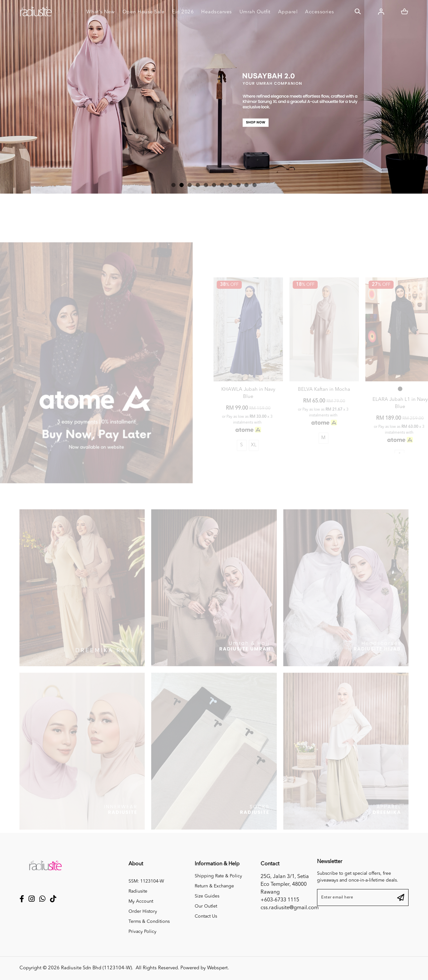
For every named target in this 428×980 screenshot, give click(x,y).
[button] (173, 185)
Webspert (217, 968)
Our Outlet (206, 906)
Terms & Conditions (149, 922)
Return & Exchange (214, 886)
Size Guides (207, 896)
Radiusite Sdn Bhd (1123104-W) (96, 968)
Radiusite (138, 891)
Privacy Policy (142, 932)
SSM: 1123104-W (146, 881)
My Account (141, 901)
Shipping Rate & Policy (218, 876)
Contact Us (206, 916)
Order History (143, 911)
